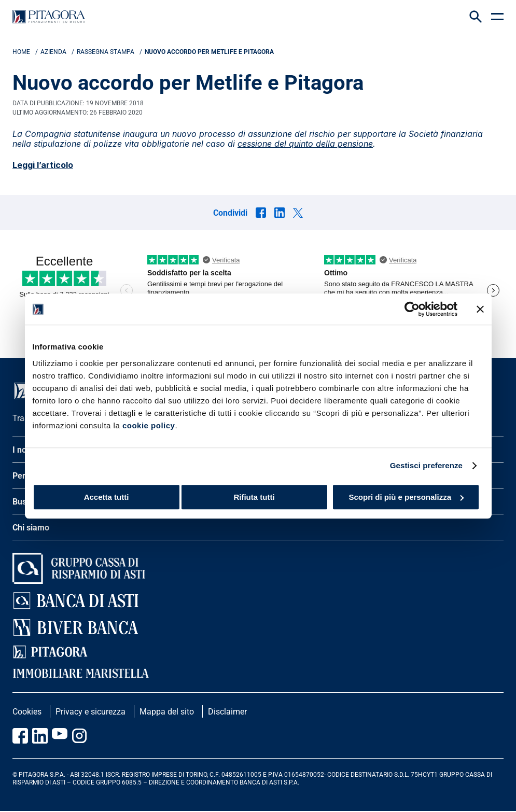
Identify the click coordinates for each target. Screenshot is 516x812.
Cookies (27, 712)
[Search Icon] (476, 17)
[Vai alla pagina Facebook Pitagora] (20, 736)
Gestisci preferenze (426, 465)
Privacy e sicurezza (90, 712)
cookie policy (149, 425)
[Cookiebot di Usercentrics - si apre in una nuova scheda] (412, 309)
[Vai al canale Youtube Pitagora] (60, 736)
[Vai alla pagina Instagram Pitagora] (79, 736)
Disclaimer (227, 712)
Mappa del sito (167, 712)
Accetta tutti (107, 497)
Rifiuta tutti (254, 497)
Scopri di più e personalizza (406, 497)
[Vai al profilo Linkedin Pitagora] (40, 736)
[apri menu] (497, 17)
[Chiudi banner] (480, 309)
